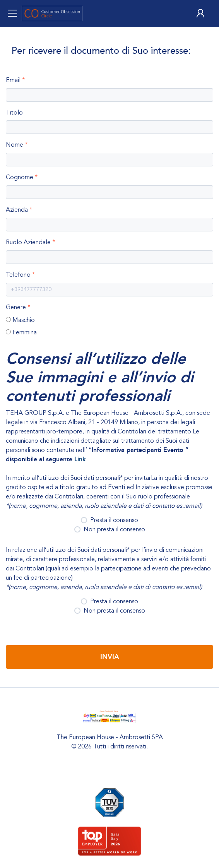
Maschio (24, 320)
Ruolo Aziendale (28, 242)
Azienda (17, 210)
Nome (15, 145)
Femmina (25, 332)
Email (13, 80)
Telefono (18, 275)
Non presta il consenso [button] (111, 529)
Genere (16, 307)
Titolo (14, 113)
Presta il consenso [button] (112, 520)
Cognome (20, 177)
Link (80, 459)
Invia (110, 657)
